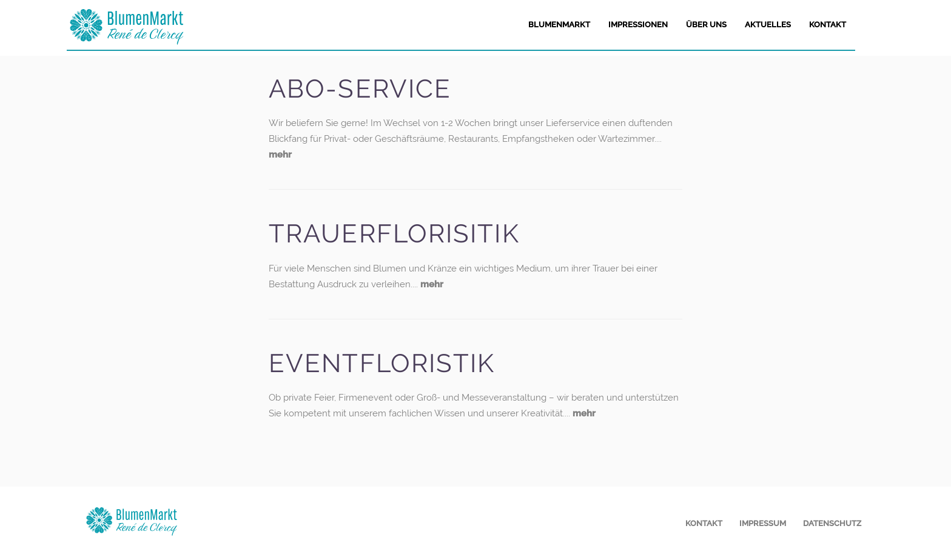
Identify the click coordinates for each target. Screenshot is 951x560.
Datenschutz (832, 523)
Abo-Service (360, 89)
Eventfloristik (382, 363)
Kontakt (704, 523)
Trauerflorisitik (394, 234)
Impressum (763, 523)
